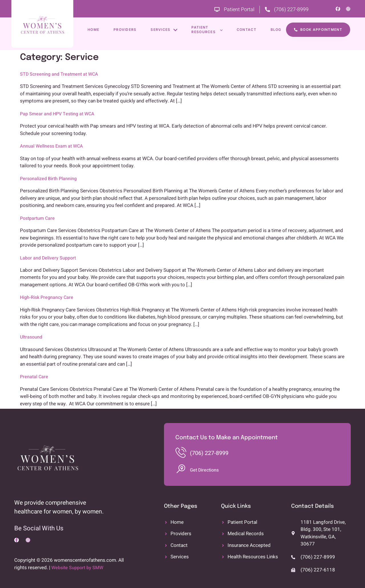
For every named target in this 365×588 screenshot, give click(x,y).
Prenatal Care (34, 377)
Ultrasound (31, 337)
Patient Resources (207, 30)
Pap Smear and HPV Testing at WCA (57, 114)
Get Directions (204, 470)
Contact (247, 30)
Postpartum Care (37, 218)
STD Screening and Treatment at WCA (59, 74)
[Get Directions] (181, 469)
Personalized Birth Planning (48, 179)
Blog (276, 30)
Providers (125, 30)
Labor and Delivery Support (48, 258)
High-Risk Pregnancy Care (47, 297)
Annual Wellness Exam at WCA (51, 146)
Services (164, 30)
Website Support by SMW (77, 568)
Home (93, 30)
